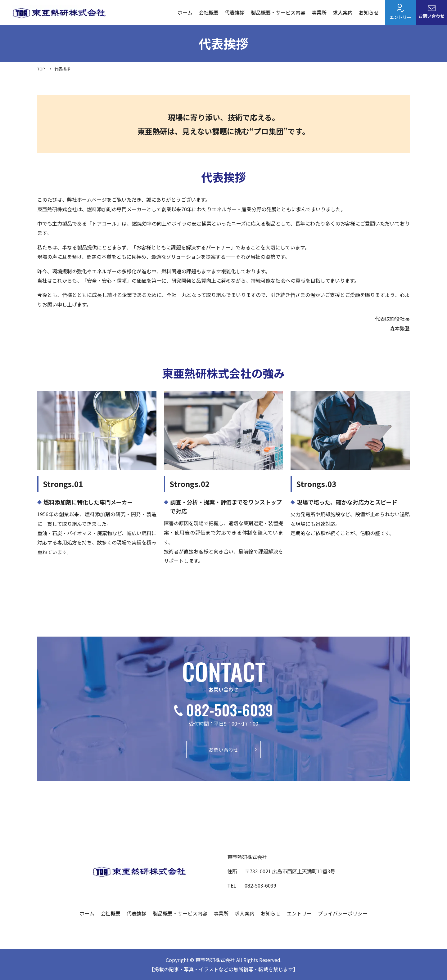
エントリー (400, 12)
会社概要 (209, 12)
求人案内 (343, 12)
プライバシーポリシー (343, 913)
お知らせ (369, 12)
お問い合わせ (431, 12)
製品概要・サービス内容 (278, 12)
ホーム (185, 12)
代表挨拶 (235, 12)
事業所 (319, 12)
